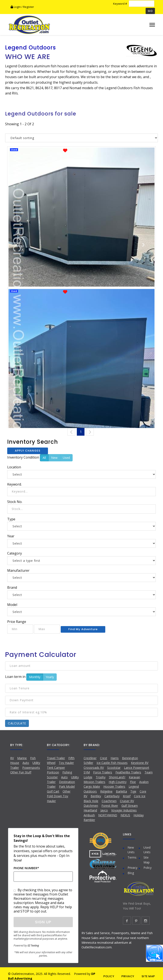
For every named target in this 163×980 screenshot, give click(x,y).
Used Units (147, 850)
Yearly (50, 677)
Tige (133, 791)
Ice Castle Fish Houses (112, 763)
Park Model (67, 786)
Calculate (17, 723)
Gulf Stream (130, 806)
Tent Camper (56, 768)
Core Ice (140, 796)
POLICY (109, 976)
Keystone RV (140, 763)
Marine (22, 758)
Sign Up (43, 922)
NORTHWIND (108, 815)
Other (67, 791)
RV (12, 758)
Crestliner (90, 758)
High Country (118, 782)
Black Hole (91, 801)
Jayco (104, 810)
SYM (87, 772)
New (54, 458)
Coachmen (109, 801)
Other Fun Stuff (21, 772)
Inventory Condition (23, 457)
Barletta (121, 791)
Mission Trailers (94, 782)
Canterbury (112, 796)
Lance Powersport (137, 768)
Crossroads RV (94, 768)
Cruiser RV (127, 801)
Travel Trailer (56, 758)
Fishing (67, 772)
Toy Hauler (66, 763)
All (44, 458)
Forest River (110, 806)
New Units (131, 850)
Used (66, 458)
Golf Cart (53, 791)
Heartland (90, 810)
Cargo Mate (92, 786)
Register (29, 7)
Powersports (31, 768)
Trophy (101, 777)
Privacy (132, 868)
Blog (131, 873)
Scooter (52, 777)
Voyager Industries (124, 810)
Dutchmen (91, 806)
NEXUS (125, 815)
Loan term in (15, 677)
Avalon (144, 782)
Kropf (127, 796)
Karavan (134, 777)
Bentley (96, 796)
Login (16, 7)
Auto (26, 763)
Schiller (88, 763)
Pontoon (53, 772)
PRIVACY (128, 976)
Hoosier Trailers (114, 786)
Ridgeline (106, 791)
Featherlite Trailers (128, 772)
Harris (115, 758)
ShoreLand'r (117, 777)
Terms (132, 857)
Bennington (130, 758)
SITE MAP (148, 976)
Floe (133, 782)
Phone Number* (26, 868)
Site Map (147, 860)
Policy (148, 868)
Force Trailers (103, 772)
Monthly (35, 677)
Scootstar (114, 768)
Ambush (89, 815)
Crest (104, 758)
